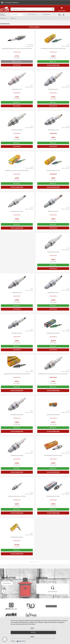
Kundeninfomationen (60, 593)
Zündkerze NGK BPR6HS (17, 423)
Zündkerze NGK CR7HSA (53, 173)
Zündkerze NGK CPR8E (17, 215)
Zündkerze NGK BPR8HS (53, 381)
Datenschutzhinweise (8, 616)
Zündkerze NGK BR (53, 132)
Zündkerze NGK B (17, 90)
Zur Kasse (40, 598)
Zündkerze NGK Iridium (17, 340)
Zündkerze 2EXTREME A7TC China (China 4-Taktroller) (17, 49)
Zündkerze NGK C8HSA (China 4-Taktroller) (17, 173)
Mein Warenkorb (42, 593)
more (60, 638)
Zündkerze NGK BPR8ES (53, 423)
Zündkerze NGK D (53, 257)
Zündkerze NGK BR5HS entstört (53, 465)
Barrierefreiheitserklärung (9, 609)
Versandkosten (59, 590)
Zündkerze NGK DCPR (17, 257)
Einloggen (40, 595)
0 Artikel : (62, 9)
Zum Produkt (17, 66)
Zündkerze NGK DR (53, 298)
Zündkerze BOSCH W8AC (17, 506)
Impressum (5, 621)
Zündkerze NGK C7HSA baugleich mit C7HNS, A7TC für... (17, 381)
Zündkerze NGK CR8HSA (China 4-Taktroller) (53, 49)
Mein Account (41, 590)
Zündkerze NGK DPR (17, 298)
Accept (39, 638)
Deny (19, 638)
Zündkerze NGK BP (53, 90)
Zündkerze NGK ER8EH (53, 506)
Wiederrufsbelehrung (8, 614)
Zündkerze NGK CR (53, 215)
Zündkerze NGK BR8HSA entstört (17, 465)
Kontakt (4, 619)
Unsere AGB (6, 611)
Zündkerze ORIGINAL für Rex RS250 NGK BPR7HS (53, 340)
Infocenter (5, 606)
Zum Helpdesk (52, 558)
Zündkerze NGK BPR (17, 132)
